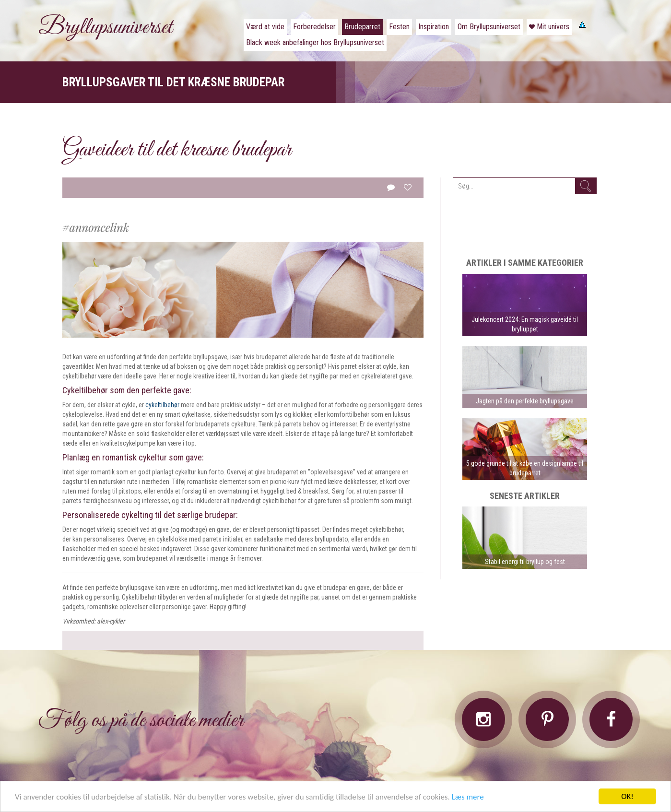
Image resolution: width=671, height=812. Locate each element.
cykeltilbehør (162, 405)
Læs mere (468, 798)
